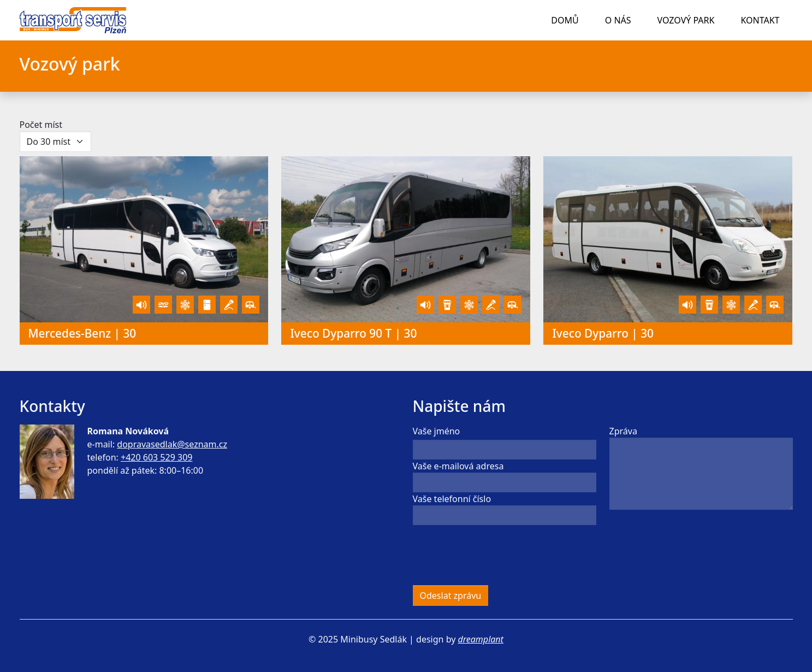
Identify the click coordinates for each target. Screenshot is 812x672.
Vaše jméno (437, 431)
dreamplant (480, 639)
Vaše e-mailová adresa (458, 466)
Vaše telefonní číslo (452, 499)
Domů (565, 20)
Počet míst (41, 125)
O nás (618, 20)
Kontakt (760, 20)
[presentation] (496, 555)
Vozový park (686, 20)
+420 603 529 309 (156, 457)
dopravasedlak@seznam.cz (172, 444)
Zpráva (623, 431)
